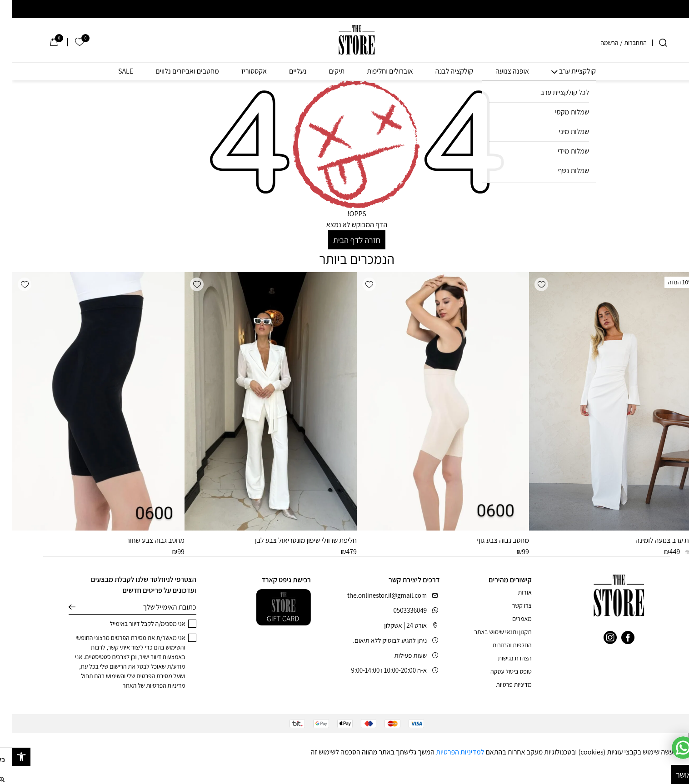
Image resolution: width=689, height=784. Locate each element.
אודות (513, 592)
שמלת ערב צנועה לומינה (656, 540)
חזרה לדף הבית (344, 240)
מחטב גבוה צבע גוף (490, 540)
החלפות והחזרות (500, 645)
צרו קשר (510, 605)
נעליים (285, 71)
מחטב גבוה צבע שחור (143, 540)
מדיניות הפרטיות (153, 685)
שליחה (60, 607)
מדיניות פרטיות (501, 685)
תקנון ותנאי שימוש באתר (490, 632)
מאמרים (510, 619)
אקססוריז (242, 71)
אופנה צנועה (500, 71)
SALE (113, 71)
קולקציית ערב (565, 71)
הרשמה (597, 43)
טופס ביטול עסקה (499, 671)
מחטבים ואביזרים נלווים (175, 71)
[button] (529, 284)
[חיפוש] (651, 43)
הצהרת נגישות (502, 658)
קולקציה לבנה (442, 71)
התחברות (623, 43)
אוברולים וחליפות (378, 71)
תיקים (324, 71)
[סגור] (683, 740)
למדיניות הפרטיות (448, 752)
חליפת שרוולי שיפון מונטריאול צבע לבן (294, 540)
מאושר (674, 775)
